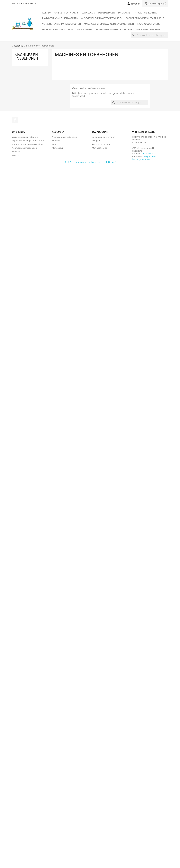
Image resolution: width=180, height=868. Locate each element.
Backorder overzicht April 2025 (145, 18)
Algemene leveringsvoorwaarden (102, 18)
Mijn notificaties (100, 148)
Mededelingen (107, 13)
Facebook (15, 120)
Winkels (16, 155)
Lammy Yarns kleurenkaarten (60, 18)
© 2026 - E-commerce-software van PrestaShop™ (90, 162)
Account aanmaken (101, 144)
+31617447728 (28, 4)
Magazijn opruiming (80, 30)
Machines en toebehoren (26, 56)
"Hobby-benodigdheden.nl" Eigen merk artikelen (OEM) (127, 30)
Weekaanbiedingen (53, 30)
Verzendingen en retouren (25, 137)
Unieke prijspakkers (66, 13)
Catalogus (88, 13)
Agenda (47, 13)
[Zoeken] (149, 35)
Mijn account (58, 148)
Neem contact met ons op (24, 148)
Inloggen (96, 141)
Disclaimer (125, 13)
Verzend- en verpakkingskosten (61, 24)
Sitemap (16, 152)
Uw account (100, 132)
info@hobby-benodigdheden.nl (144, 158)
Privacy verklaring (146, 13)
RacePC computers (149, 24)
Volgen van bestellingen (104, 137)
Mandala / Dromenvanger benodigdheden (109, 24)
